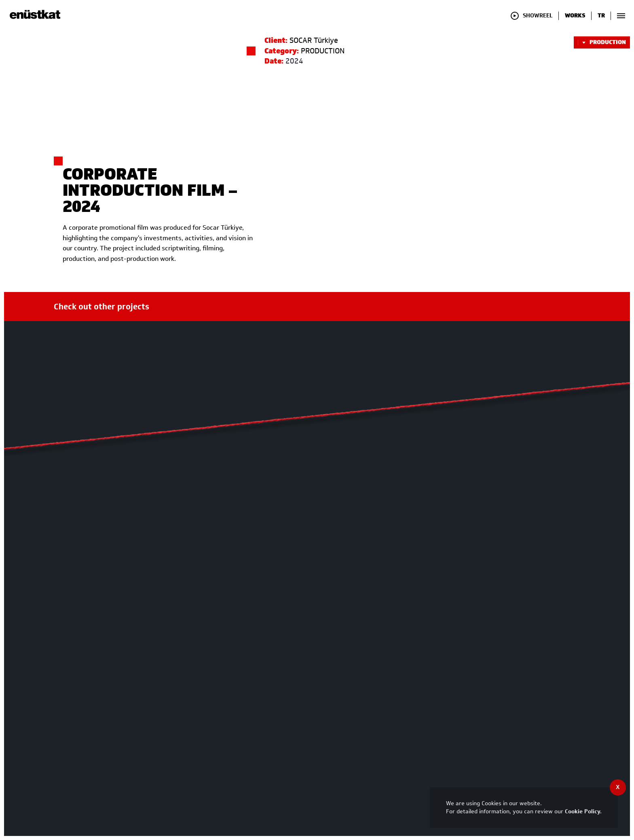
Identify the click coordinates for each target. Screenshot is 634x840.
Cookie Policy (582, 811)
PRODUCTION (602, 42)
